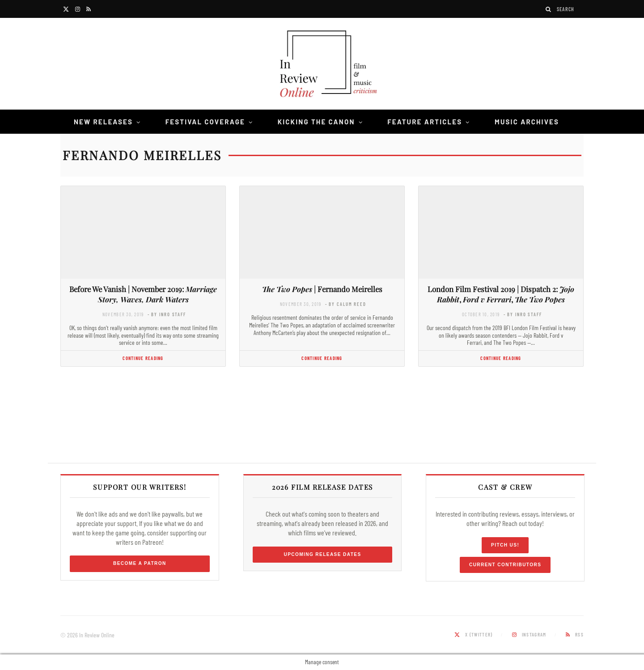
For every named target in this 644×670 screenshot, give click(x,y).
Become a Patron (140, 563)
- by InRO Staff (167, 314)
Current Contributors (505, 565)
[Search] (549, 9)
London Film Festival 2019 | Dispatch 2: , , (501, 294)
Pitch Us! (505, 545)
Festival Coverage (205, 122)
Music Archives (527, 122)
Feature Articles (425, 122)
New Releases (103, 122)
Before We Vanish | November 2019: (143, 294)
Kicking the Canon (316, 122)
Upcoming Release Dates (322, 554)
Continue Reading (143, 358)
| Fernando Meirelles (322, 289)
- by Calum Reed (346, 304)
